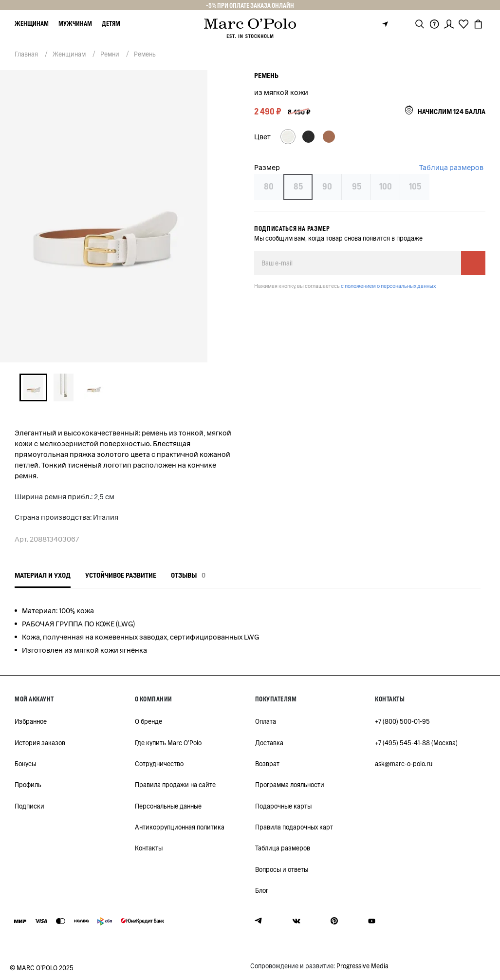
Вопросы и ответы (282, 870)
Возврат (267, 764)
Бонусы (25, 764)
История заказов (40, 743)
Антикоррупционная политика (180, 827)
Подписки (29, 806)
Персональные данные (168, 806)
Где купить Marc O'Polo (168, 743)
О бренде (148, 722)
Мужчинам (75, 24)
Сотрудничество (159, 764)
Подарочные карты (283, 806)
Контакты (149, 848)
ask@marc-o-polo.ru (404, 764)
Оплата (266, 722)
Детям (111, 24)
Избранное (31, 722)
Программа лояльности (290, 785)
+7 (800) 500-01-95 (402, 722)
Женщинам (32, 24)
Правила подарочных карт (294, 827)
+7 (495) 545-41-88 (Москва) (416, 743)
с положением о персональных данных (388, 286)
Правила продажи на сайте (175, 785)
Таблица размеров (451, 168)
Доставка (269, 743)
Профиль (28, 785)
